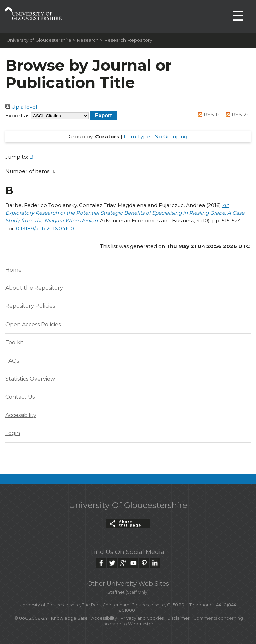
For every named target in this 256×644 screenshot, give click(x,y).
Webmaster (141, 624)
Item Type (137, 137)
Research (88, 40)
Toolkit (14, 342)
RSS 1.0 (209, 115)
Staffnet (116, 592)
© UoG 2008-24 (31, 618)
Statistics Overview (30, 379)
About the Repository (34, 288)
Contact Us (20, 397)
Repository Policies (30, 306)
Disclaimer (178, 618)
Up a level (21, 107)
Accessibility (21, 415)
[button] (103, 116)
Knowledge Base (69, 618)
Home (13, 270)
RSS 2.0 (237, 115)
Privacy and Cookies (142, 618)
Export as (17, 116)
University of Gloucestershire (39, 40)
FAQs (12, 361)
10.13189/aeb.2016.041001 (45, 229)
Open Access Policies (33, 324)
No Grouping (171, 137)
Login (13, 433)
